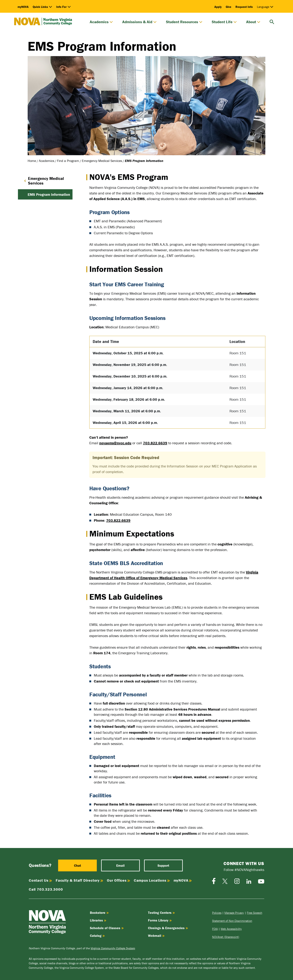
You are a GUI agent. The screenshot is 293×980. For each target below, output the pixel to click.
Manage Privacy (234, 913)
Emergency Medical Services (102, 161)
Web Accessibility (231, 929)
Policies (217, 913)
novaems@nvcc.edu (115, 443)
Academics (101, 22)
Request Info (244, 7)
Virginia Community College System (113, 948)
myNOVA (23, 7)
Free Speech (255, 913)
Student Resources (184, 22)
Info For (64, 7)
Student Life (224, 22)
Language (265, 7)
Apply (218, 7)
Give (229, 7)
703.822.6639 (155, 443)
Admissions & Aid (139, 22)
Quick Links (42, 7)
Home (32, 161)
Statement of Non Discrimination (232, 921)
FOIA (215, 929)
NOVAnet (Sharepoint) (226, 937)
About (253, 22)
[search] (272, 21)
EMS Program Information (49, 194)
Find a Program (68, 161)
